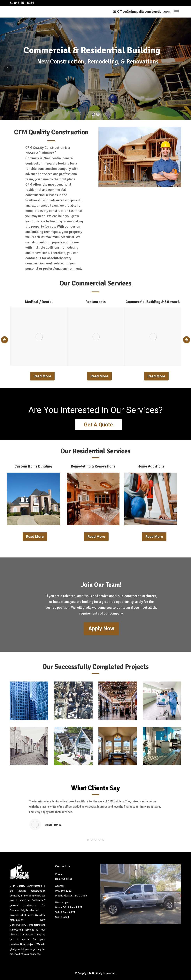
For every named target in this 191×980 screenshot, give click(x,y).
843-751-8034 (24, 3)
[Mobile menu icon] (177, 12)
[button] (88, 839)
